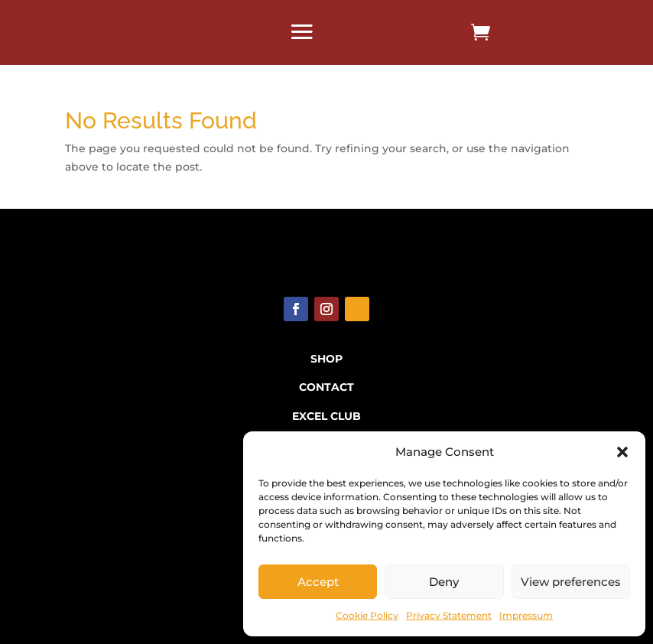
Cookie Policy (367, 615)
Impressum (526, 615)
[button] (622, 452)
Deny (444, 582)
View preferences (571, 582)
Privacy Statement (449, 615)
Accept (318, 582)
